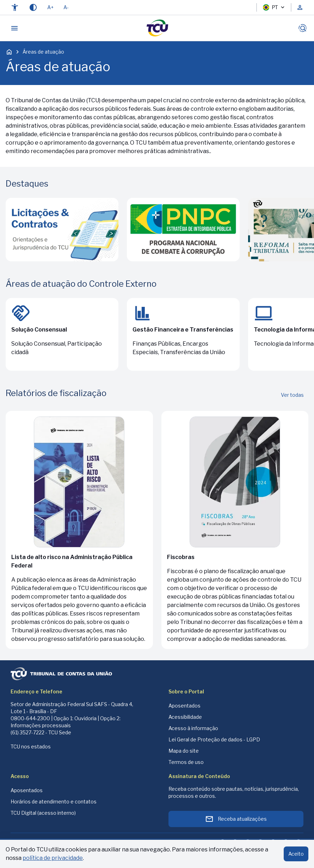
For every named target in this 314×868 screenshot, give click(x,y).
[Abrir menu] (14, 28)
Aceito (296, 854)
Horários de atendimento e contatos (54, 802)
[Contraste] (33, 7)
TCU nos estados (31, 746)
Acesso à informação (193, 728)
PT (274, 7)
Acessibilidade (185, 717)
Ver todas (292, 395)
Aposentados (184, 706)
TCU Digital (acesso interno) (43, 813)
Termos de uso (186, 762)
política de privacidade (53, 858)
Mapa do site (184, 751)
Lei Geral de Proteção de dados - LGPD (214, 739)
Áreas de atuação (43, 52)
